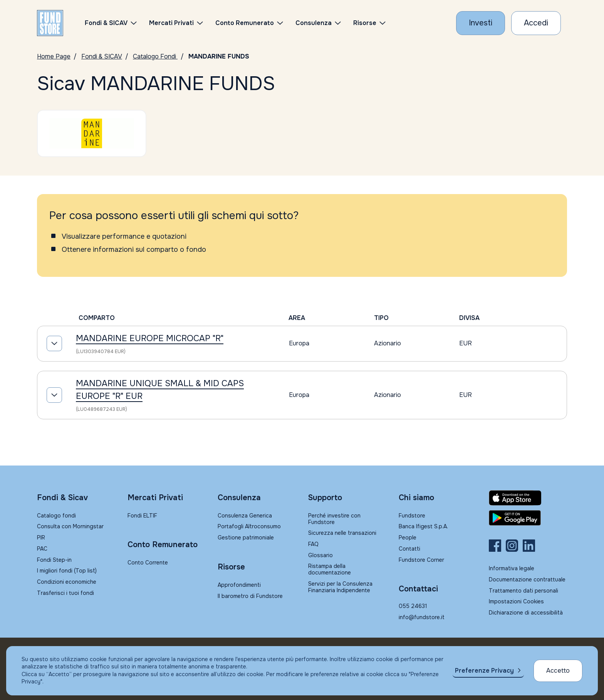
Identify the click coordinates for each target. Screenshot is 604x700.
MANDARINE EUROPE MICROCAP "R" (150, 338)
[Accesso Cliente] (536, 23)
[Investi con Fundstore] (481, 23)
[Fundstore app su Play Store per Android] (528, 518)
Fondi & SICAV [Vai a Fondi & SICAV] (102, 56)
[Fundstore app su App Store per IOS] (528, 498)
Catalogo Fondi (155, 56)
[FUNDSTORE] (50, 23)
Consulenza (314, 23)
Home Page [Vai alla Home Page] (54, 56)
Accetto (558, 671)
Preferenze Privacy (484, 671)
